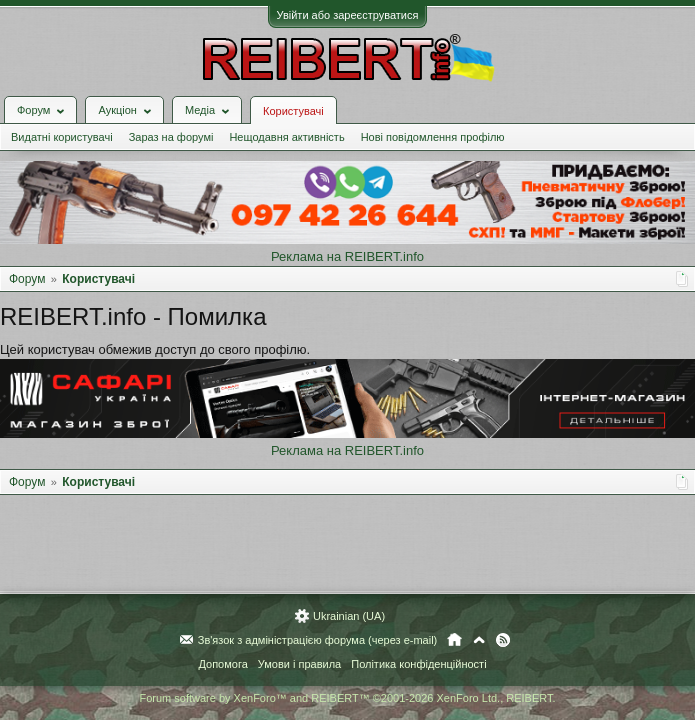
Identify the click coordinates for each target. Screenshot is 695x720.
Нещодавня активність (286, 137)
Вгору (479, 640)
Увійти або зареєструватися (348, 15)
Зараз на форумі (171, 137)
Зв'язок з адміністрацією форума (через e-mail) (318, 640)
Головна (454, 640)
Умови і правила (299, 664)
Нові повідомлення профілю (433, 137)
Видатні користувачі (62, 137)
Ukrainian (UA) (349, 616)
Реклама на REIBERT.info (347, 256)
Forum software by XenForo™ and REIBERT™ (347, 698)
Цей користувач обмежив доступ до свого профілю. (155, 349)
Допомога (222, 664)
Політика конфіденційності (418, 664)
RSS (503, 640)
